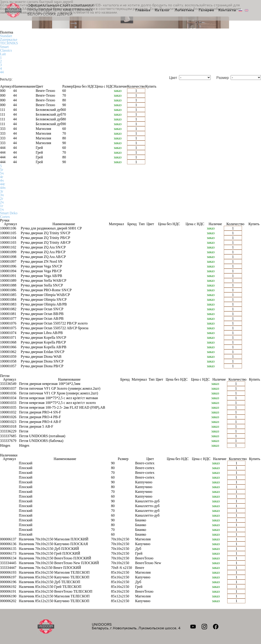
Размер (223, 78)
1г (2, 206)
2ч (2, 202)
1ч (2, 209)
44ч (3, 188)
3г (2, 191)
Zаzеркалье (9, 39)
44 (2, 72)
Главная (143, 10)
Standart (6, 36)
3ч (2, 195)
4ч (2, 180)
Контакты (227, 10)
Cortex (5, 217)
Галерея (206, 10)
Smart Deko (9, 213)
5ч (2, 173)
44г (3, 184)
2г (2, 199)
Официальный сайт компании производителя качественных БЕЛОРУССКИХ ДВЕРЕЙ (49, 10)
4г (2, 177)
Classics (6, 50)
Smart (4, 47)
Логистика (184, 10)
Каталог (162, 10)
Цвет (173, 78)
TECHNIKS (9, 43)
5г (2, 170)
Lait (3, 54)
